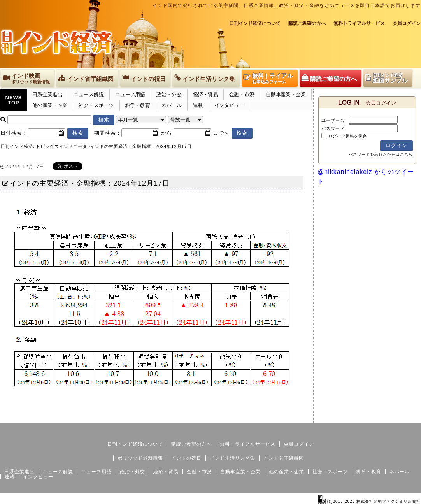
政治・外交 (169, 94)
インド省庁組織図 (284, 458)
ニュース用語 (130, 94)
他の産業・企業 (50, 105)
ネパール (172, 105)
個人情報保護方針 (402, 417)
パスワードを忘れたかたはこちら (381, 154)
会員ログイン (407, 23)
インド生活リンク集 (232, 458)
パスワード (333, 128)
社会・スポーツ (96, 105)
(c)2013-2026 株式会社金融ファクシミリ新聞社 (369, 501)
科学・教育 (138, 105)
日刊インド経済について (255, 23)
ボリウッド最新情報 (140, 458)
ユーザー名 (333, 120)
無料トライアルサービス (359, 23)
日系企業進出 (47, 94)
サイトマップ (361, 417)
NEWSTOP (14, 100)
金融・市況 (242, 94)
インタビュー (229, 105)
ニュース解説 (89, 94)
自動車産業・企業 (286, 94)
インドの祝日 (186, 458)
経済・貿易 (206, 94)
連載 (198, 105)
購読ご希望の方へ (307, 23)
